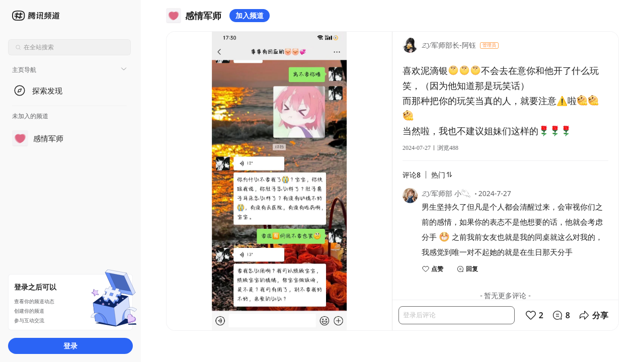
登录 (70, 346)
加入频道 (250, 15)
